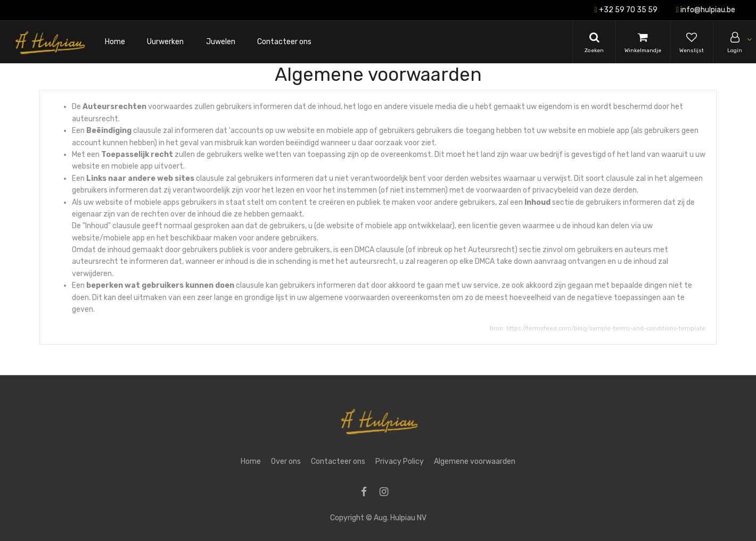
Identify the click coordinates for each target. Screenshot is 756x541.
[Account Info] (735, 42)
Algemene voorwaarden (475, 461)
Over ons (286, 461)
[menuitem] (115, 42)
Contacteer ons (338, 461)
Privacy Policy (400, 461)
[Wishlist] (692, 42)
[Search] (594, 42)
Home (251, 461)
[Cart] (643, 42)
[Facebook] (367, 493)
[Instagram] (387, 493)
